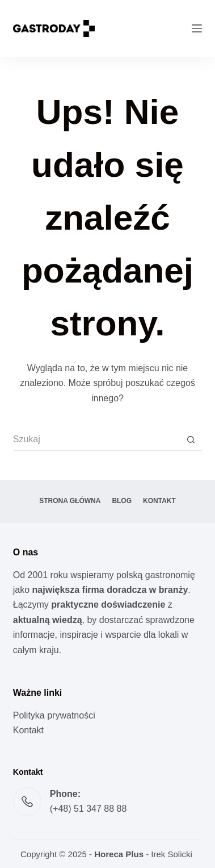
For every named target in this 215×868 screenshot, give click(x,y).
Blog (122, 501)
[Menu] (197, 28)
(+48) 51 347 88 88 (88, 809)
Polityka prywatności (54, 715)
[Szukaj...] (96, 440)
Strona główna (70, 501)
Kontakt (159, 501)
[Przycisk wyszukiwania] (191, 440)
